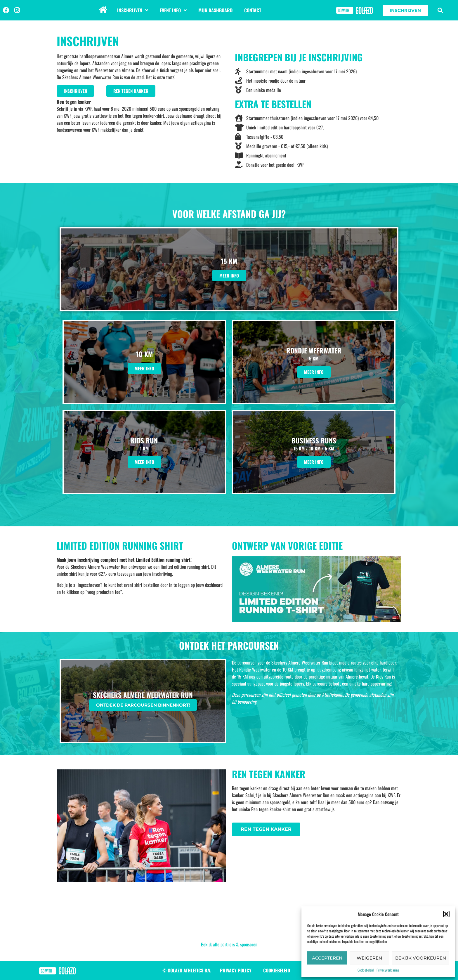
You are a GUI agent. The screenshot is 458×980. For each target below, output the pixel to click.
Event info (173, 10)
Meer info (229, 275)
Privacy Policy (236, 970)
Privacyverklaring (388, 970)
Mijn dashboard (215, 10)
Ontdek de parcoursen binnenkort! (143, 705)
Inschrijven (133, 10)
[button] (446, 914)
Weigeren (369, 958)
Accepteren (327, 958)
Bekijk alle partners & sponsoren (229, 944)
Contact (253, 10)
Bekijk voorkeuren (421, 958)
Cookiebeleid (366, 970)
